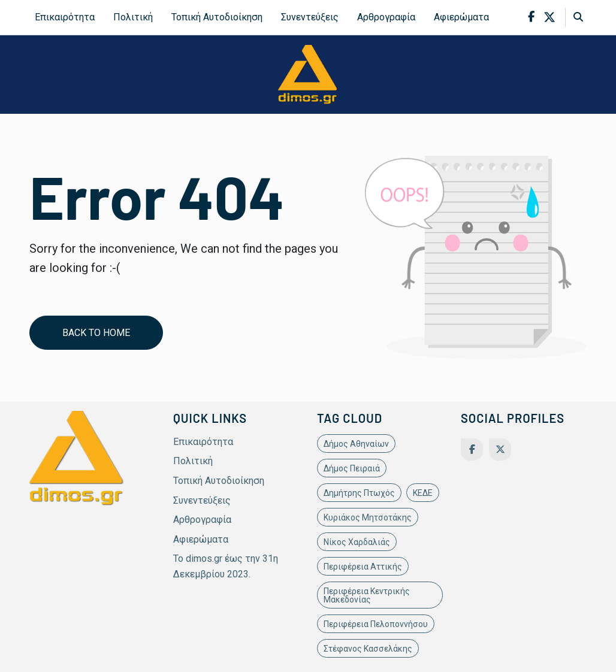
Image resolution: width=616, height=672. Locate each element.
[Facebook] (472, 449)
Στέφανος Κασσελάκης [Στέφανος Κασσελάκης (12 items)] (368, 649)
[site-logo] (308, 74)
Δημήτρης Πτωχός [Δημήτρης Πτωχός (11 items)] (359, 493)
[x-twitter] (549, 17)
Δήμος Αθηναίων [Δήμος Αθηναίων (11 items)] (356, 444)
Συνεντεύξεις (310, 17)
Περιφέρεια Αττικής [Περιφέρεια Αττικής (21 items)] (363, 567)
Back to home (96, 333)
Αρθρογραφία (386, 17)
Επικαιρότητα (65, 17)
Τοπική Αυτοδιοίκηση (217, 17)
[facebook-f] (531, 17)
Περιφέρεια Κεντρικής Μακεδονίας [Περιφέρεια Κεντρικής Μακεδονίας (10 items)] (367, 595)
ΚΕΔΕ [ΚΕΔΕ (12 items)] (423, 493)
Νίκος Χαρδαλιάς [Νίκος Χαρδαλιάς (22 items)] (357, 542)
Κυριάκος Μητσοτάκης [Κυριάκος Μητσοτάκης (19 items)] (368, 517)
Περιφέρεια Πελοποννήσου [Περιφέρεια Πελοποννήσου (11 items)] (376, 624)
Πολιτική (133, 17)
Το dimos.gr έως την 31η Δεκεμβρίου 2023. (226, 566)
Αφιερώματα (461, 17)
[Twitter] (500, 449)
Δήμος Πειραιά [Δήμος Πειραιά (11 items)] (352, 468)
